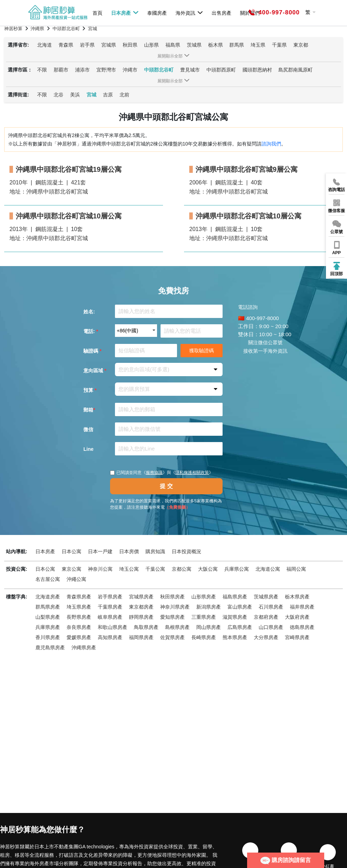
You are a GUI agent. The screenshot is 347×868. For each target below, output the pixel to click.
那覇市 (61, 70)
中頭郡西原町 (221, 70)
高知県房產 (110, 637)
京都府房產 (266, 617)
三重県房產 (204, 617)
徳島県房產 (302, 627)
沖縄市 (130, 70)
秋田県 (130, 45)
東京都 (301, 45)
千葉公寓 (155, 569)
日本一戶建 (100, 551)
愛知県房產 (172, 617)
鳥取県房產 (146, 627)
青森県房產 (79, 597)
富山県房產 (240, 607)
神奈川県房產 (175, 607)
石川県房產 (271, 607)
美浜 (75, 95)
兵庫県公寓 (237, 569)
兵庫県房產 (48, 627)
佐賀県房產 (172, 637)
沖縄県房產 (84, 647)
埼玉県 (258, 45)
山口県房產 (271, 627)
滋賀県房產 (235, 617)
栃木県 (216, 45)
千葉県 (279, 45)
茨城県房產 (266, 597)
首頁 (97, 13)
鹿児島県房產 (50, 647)
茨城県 (194, 45)
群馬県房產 (48, 607)
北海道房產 (48, 597)
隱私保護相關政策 (192, 473)
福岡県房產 (141, 637)
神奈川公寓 (100, 569)
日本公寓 (72, 551)
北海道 (45, 45)
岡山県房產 (209, 627)
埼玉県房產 (79, 607)
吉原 (108, 95)
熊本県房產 (235, 637)
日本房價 (129, 551)
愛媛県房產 (79, 637)
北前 (124, 95)
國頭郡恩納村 (257, 70)
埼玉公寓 (129, 569)
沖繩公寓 (76, 579)
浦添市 (82, 70)
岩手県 (87, 45)
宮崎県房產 (297, 637)
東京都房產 (141, 607)
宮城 (91, 95)
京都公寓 (182, 569)
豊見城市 (190, 70)
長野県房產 (79, 617)
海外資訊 (189, 13)
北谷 (59, 95)
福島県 (173, 45)
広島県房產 (240, 627)
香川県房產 (48, 637)
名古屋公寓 (48, 579)
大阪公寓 (208, 569)
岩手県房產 (110, 597)
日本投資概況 (186, 551)
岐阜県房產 (110, 617)
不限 (42, 70)
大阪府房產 (297, 617)
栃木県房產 (297, 597)
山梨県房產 (48, 617)
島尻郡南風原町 (295, 70)
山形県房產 (204, 597)
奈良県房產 (79, 627)
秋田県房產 (172, 597)
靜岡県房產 (141, 617)
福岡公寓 (296, 569)
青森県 (66, 45)
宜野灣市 (106, 70)
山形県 (151, 45)
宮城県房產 (141, 597)
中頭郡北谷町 (159, 70)
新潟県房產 (209, 607)
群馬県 (237, 45)
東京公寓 (72, 569)
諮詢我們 (271, 144)
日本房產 (125, 13)
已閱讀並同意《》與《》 (162, 473)
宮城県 (109, 45)
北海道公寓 (268, 569)
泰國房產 (157, 13)
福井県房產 (302, 607)
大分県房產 (266, 637)
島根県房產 (177, 627)
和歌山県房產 (113, 627)
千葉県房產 (110, 607)
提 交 (166, 486)
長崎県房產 (204, 637)
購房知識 (155, 551)
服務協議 (154, 473)
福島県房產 (235, 597)
